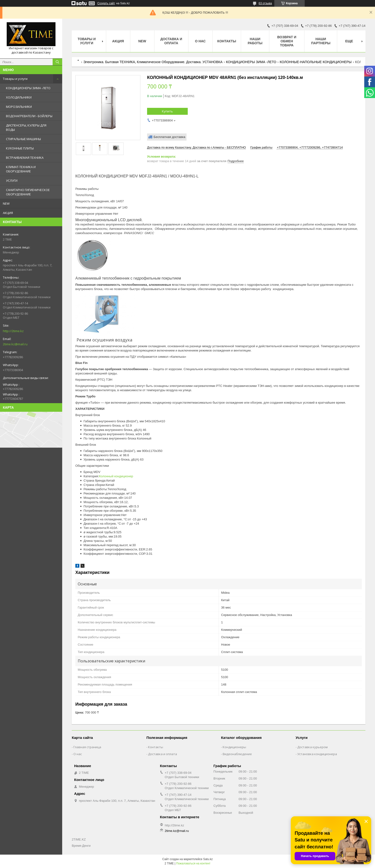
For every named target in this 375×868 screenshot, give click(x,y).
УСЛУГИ (12, 181)
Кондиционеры (234, 747)
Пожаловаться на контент (193, 863)
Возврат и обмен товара (287, 41)
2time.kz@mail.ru (15, 344)
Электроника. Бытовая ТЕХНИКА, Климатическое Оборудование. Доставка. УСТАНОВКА (153, 62)
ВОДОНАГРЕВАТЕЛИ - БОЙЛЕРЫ (29, 116)
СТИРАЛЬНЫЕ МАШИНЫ (23, 139)
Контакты (227, 41)
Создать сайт (106, 3)
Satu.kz (208, 859)
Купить (167, 111)
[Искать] (57, 62)
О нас (200, 41)
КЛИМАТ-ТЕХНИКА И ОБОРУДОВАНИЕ (21, 169)
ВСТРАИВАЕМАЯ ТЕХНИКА (25, 158)
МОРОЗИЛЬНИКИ (19, 107)
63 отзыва (265, 3)
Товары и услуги (15, 79)
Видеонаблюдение (237, 754)
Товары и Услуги (87, 41)
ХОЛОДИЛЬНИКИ (19, 97)
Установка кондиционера (317, 754)
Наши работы (255, 41)
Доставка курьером (312, 747)
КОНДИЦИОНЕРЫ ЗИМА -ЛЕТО (28, 88)
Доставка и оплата (171, 41)
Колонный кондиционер (116, 476)
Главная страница (87, 747)
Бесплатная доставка (169, 137)
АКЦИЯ (8, 213)
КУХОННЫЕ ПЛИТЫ (20, 148)
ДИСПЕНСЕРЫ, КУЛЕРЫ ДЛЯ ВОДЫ (26, 127)
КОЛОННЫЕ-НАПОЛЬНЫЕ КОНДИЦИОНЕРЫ (316, 62)
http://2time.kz (13, 331)
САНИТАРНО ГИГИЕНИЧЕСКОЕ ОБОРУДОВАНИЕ (28, 192)
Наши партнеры (321, 41)
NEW (6, 203)
